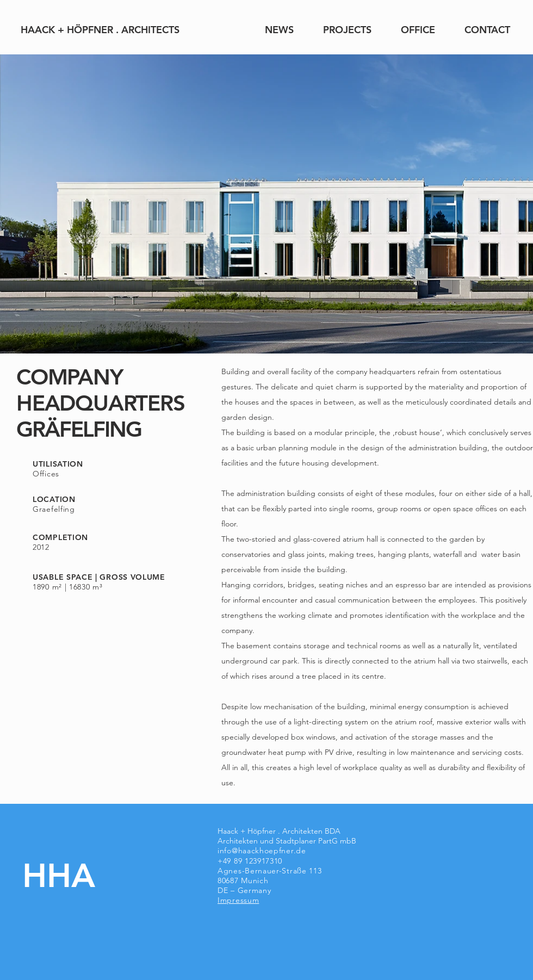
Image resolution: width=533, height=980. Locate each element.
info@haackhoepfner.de (262, 851)
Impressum (238, 900)
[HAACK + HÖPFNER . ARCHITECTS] (100, 30)
